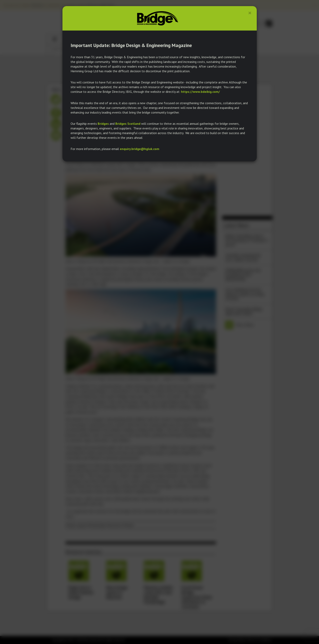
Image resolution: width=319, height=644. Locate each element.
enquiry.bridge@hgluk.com (140, 149)
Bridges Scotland (128, 124)
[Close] (250, 13)
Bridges (103, 124)
